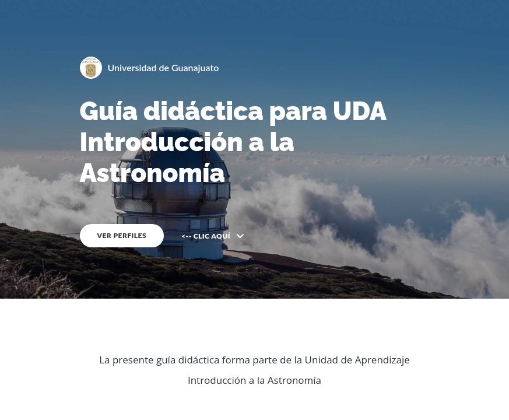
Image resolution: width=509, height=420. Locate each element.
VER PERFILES (122, 235)
